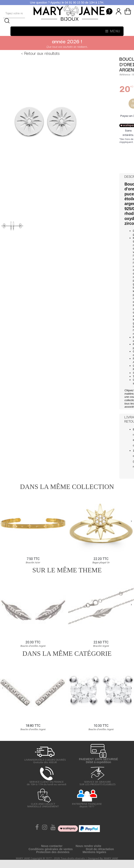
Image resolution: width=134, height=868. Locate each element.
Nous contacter (52, 846)
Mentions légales (94, 852)
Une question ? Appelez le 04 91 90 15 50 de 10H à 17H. (67, 3)
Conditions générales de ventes (51, 849)
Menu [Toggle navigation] (113, 31)
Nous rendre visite (88, 846)
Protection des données (53, 852)
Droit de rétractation (100, 849)
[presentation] (3, 521)
